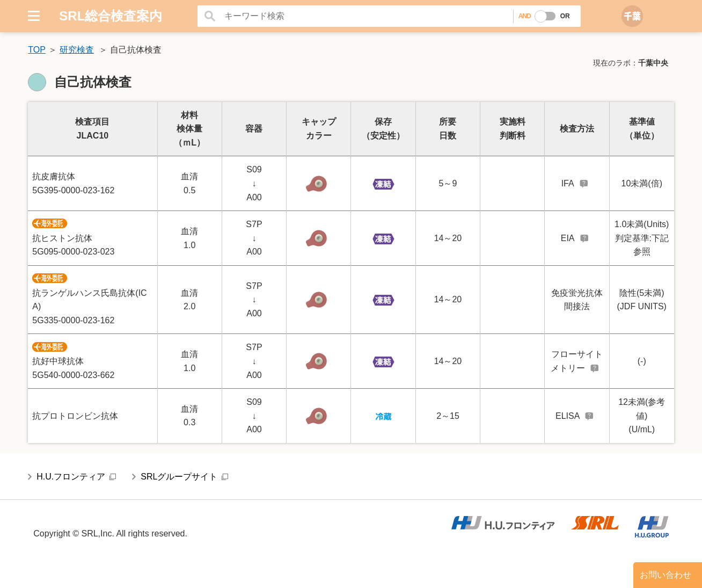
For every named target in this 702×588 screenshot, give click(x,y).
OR (565, 16)
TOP (37, 50)
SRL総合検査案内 (111, 16)
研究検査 (77, 50)
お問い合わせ (666, 575)
